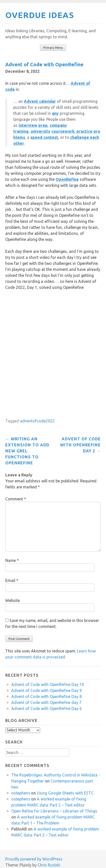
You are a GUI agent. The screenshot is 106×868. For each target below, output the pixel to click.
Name (12, 560)
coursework (63, 131)
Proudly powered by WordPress (34, 859)
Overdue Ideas (40, 15)
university (40, 131)
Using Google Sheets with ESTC (65, 793)
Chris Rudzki (49, 865)
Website (13, 600)
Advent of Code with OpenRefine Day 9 (46, 690)
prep (43, 125)
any (55, 113)
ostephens (21, 793)
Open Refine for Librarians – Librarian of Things (54, 811)
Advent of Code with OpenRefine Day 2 (80, 445)
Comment (16, 499)
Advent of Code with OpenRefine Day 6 (46, 708)
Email (12, 580)
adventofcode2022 (37, 421)
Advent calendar (40, 101)
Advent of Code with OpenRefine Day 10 (48, 684)
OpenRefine (67, 179)
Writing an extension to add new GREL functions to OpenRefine (27, 451)
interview (28, 125)
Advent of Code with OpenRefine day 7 (46, 702)
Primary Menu (53, 48)
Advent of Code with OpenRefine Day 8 (46, 696)
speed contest (44, 137)
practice (84, 131)
